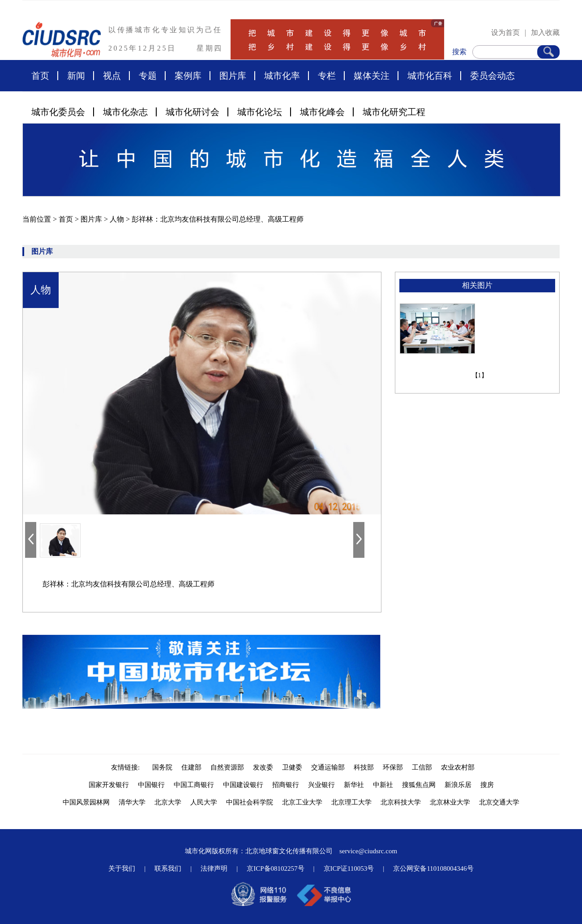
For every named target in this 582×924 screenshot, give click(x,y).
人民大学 (204, 802)
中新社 (383, 785)
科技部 (364, 767)
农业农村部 (458, 767)
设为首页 (505, 32)
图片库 (233, 76)
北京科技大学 (401, 802)
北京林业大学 (450, 802)
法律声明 (214, 868)
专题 (148, 76)
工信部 (422, 767)
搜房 (487, 785)
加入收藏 (545, 32)
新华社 (354, 785)
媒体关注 (372, 76)
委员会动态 (492, 76)
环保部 (393, 767)
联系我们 (168, 868)
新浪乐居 (458, 785)
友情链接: (127, 767)
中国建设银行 (243, 785)
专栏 (327, 76)
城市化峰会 (322, 112)
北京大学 (168, 802)
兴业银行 (321, 785)
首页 (40, 76)
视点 (112, 76)
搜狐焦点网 (419, 785)
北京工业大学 (302, 802)
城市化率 (282, 76)
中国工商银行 (194, 785)
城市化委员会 (58, 112)
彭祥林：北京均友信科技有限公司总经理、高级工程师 (218, 219)
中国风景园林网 (86, 802)
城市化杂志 (125, 112)
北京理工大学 (351, 802)
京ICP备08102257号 (275, 868)
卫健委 (292, 767)
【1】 (480, 375)
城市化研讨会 (193, 112)
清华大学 (132, 802)
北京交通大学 (499, 802)
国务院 (162, 767)
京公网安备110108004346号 (433, 868)
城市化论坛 (260, 112)
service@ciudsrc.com (368, 851)
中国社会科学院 (250, 802)
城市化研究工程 (394, 112)
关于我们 (122, 868)
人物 (118, 219)
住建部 (191, 767)
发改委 (263, 767)
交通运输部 (328, 767)
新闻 (76, 76)
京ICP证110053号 (349, 868)
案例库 (188, 76)
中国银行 (151, 785)
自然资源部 (227, 767)
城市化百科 (430, 76)
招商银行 (286, 785)
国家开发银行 (109, 785)
